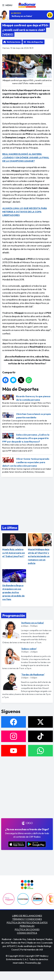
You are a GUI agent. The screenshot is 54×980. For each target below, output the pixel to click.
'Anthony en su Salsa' (22, 16)
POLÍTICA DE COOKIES (27, 929)
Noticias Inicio (14, 42)
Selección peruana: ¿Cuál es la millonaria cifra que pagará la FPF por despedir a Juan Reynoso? (26, 438)
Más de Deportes (35, 42)
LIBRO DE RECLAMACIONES (27, 916)
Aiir (39, 963)
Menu (7, 5)
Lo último (10, 528)
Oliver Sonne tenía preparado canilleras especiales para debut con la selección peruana (26, 462)
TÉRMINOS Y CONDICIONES (27, 919)
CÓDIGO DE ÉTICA (27, 933)
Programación (14, 615)
